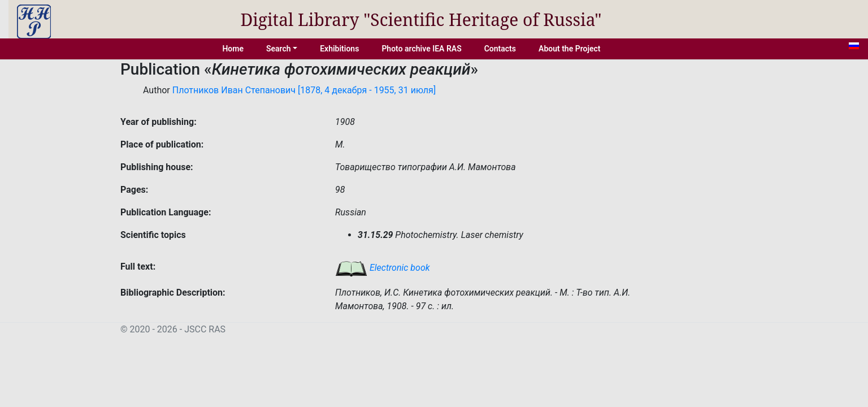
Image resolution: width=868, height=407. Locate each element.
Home (233, 49)
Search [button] (279, 49)
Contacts (500, 49)
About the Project (570, 49)
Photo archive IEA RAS (421, 49)
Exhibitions (339, 49)
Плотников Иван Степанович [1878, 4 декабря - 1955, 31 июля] (304, 90)
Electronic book (383, 268)
